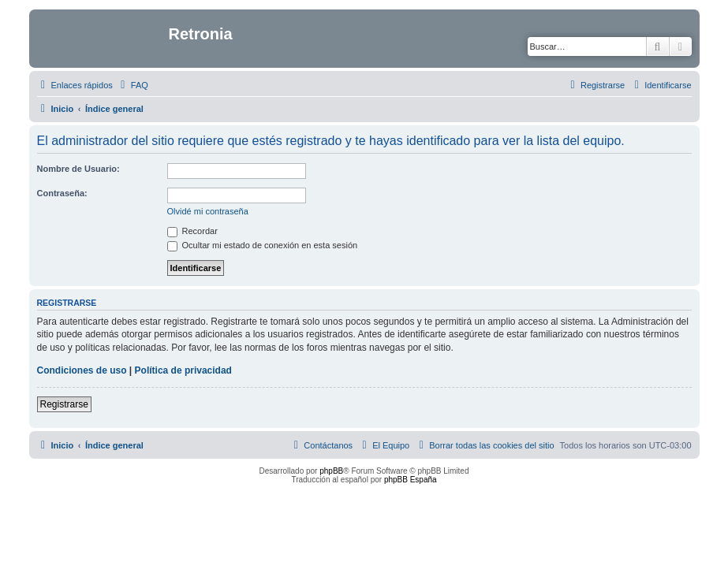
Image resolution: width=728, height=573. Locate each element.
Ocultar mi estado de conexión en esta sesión (263, 245)
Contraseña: (62, 193)
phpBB (331, 471)
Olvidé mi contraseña (208, 211)
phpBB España (411, 480)
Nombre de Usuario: (78, 169)
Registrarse (64, 404)
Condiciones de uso (82, 370)
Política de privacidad (183, 370)
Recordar (192, 231)
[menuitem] (133, 85)
